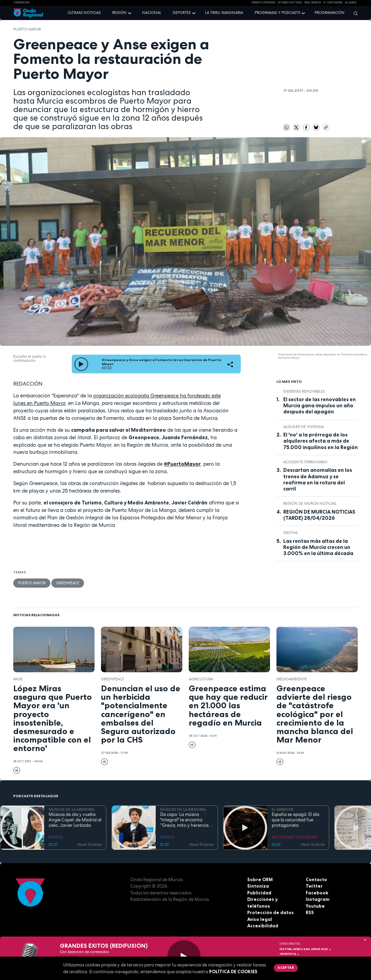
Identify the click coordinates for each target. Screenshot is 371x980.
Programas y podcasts (277, 13)
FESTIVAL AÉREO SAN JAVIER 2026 (305, 949)
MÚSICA (56, 837)
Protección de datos (271, 912)
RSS (310, 912)
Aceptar (286, 967)
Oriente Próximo (263, 3)
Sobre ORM (260, 879)
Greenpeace (68, 583)
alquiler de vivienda (303, 427)
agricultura (201, 679)
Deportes (182, 13)
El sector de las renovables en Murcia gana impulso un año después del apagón (319, 406)
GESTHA (290, 533)
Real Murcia (313, 3)
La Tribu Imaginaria (224, 13)
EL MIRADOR (282, 809)
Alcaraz (351, 3)
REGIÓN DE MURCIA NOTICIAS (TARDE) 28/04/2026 (319, 515)
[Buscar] (354, 13)
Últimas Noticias (290, 3)
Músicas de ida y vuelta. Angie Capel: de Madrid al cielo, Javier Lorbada (75, 820)
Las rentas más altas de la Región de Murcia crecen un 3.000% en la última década (318, 547)
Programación (330, 13)
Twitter (314, 886)
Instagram (318, 899)
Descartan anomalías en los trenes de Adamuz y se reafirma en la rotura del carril (318, 479)
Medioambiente (292, 679)
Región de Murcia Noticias (310, 503)
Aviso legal (260, 919)
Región (119, 13)
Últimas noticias (84, 13)
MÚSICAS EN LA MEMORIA (71, 809)
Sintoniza (258, 886)
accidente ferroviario (305, 462)
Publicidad (259, 893)
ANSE (18, 679)
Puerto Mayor (27, 29)
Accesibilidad (263, 926)
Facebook (317, 893)
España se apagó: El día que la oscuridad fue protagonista (296, 820)
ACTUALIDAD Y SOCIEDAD (294, 837)
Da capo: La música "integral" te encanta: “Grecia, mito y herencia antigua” (184, 820)
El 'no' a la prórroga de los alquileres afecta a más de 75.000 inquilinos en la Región (321, 441)
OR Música (289, 954)
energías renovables (304, 391)
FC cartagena (333, 3)
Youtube (315, 906)
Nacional (152, 13)
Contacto (316, 879)
